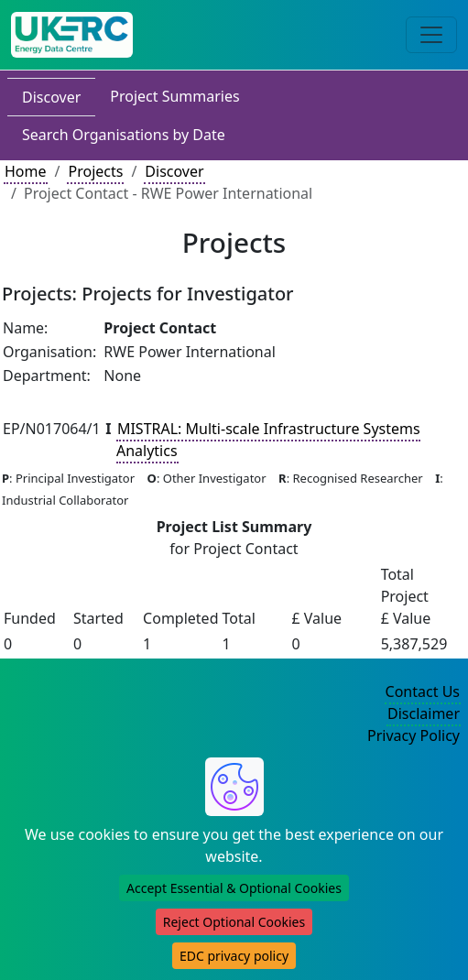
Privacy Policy (414, 735)
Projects (95, 171)
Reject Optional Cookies (234, 922)
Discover (51, 97)
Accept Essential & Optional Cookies (234, 888)
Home (26, 171)
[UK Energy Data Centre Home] (72, 35)
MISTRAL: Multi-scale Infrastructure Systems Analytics (268, 440)
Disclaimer (424, 713)
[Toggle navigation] (431, 35)
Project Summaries (174, 96)
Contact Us (423, 691)
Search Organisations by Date (124, 135)
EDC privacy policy (234, 956)
